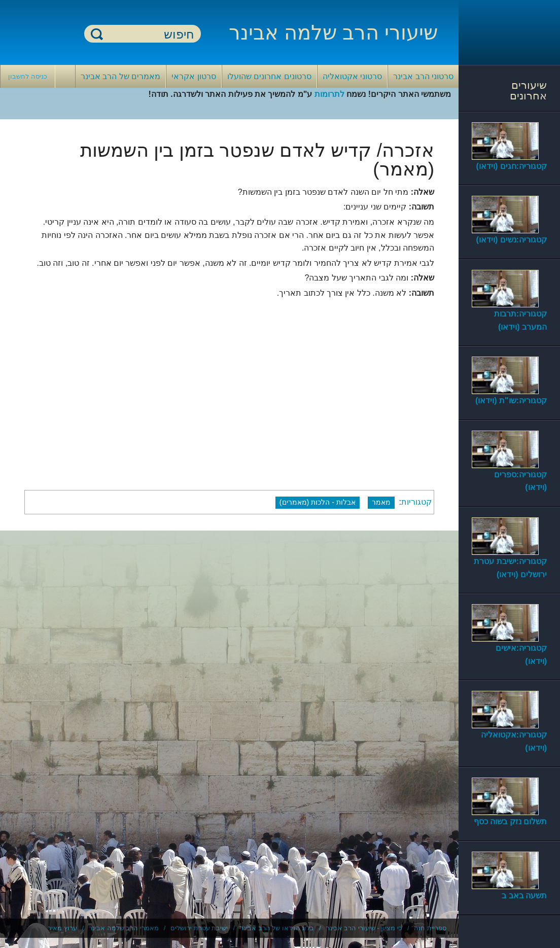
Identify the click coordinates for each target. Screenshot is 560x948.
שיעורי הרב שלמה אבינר (333, 32)
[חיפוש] (149, 34)
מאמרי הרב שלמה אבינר (124, 928)
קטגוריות (416, 502)
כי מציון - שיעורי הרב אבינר (364, 928)
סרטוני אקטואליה (352, 76)
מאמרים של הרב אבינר (120, 76)
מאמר (381, 502)
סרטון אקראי (194, 76)
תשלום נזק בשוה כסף (510, 821)
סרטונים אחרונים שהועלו (269, 76)
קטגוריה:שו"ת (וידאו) (511, 400)
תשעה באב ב (524, 896)
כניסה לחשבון (28, 76)
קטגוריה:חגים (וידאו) (512, 166)
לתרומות (329, 94)
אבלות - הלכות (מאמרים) (318, 502)
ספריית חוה (430, 928)
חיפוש (97, 34)
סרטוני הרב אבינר (423, 76)
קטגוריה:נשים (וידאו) (512, 240)
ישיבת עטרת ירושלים (199, 928)
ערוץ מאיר (62, 928)
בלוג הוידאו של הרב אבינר (277, 928)
